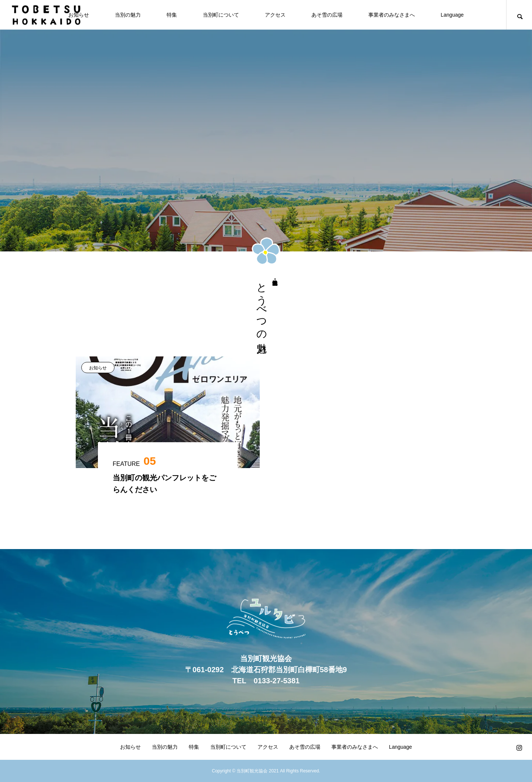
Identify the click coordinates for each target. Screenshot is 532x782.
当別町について (221, 15)
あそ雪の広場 (327, 15)
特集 (172, 15)
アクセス (275, 15)
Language (452, 15)
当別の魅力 (128, 15)
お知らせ (98, 368)
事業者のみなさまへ (392, 15)
